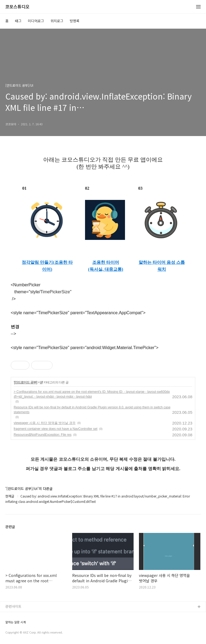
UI (41, 382)
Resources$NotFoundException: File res (43, 435)
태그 (18, 21)
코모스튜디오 (17, 7)
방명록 (75, 21)
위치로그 (57, 21)
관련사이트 (13, 606)
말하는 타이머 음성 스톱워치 (162, 266)
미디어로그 (36, 21)
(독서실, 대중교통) (106, 269)
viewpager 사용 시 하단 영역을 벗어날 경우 (45, 423)
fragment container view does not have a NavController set (56, 429)
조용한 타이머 (106, 262)
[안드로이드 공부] (25, 382)
